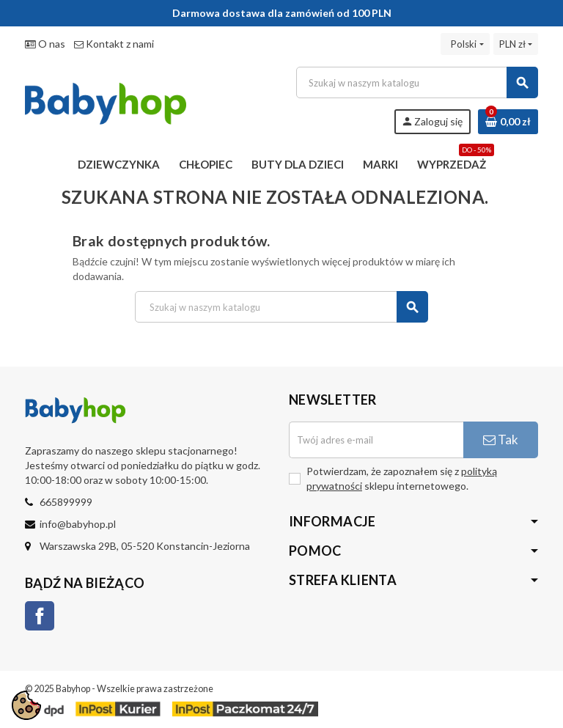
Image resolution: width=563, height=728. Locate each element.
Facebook (40, 616)
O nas (45, 44)
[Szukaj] (417, 82)
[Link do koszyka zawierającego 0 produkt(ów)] (508, 122)
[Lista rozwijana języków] (465, 44)
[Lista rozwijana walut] (516, 44)
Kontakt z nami (114, 44)
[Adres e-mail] (376, 440)
